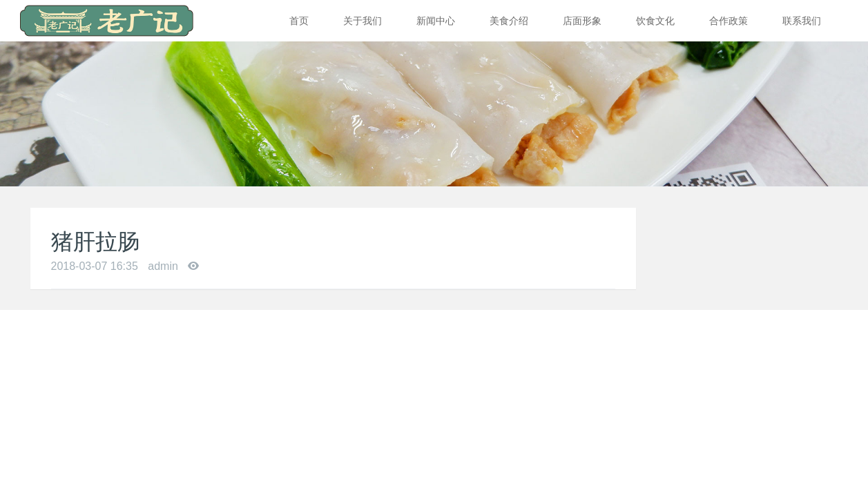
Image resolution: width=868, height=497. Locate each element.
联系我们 (802, 21)
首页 (299, 21)
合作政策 (729, 21)
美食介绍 (509, 21)
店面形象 (582, 21)
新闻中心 (436, 21)
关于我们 (363, 21)
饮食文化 (655, 21)
